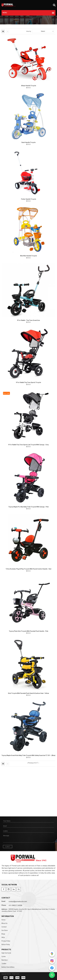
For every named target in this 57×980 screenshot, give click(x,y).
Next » (37, 763)
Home (3, 920)
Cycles (4, 957)
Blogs (3, 934)
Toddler (4, 964)
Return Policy (6, 944)
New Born (5, 960)
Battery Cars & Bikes (8, 967)
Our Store (5, 930)
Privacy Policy (6, 941)
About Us (4, 923)
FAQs (3, 937)
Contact (4, 927)
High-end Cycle (6, 953)
